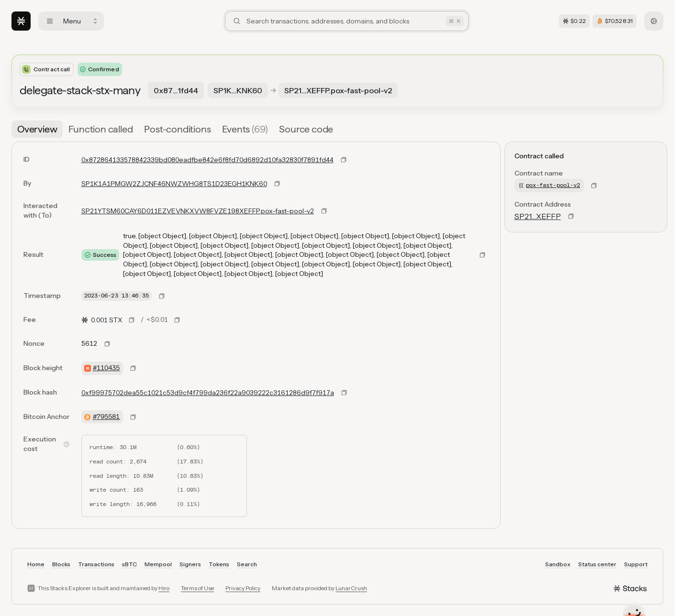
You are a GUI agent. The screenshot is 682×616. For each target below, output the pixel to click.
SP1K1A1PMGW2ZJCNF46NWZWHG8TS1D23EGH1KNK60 (174, 184)
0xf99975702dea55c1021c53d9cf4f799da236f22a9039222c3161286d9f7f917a (208, 393)
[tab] (37, 129)
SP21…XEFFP (538, 216)
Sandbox (558, 564)
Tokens (219, 564)
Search (247, 564)
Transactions (96, 564)
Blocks (61, 564)
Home (36, 564)
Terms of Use (197, 588)
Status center (597, 564)
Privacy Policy (243, 588)
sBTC (129, 564)
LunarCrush (351, 588)
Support (636, 564)
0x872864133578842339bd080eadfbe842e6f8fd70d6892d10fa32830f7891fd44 (207, 160)
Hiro (164, 588)
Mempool (158, 564)
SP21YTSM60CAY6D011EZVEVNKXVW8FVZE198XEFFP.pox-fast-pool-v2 (198, 211)
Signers (190, 564)
